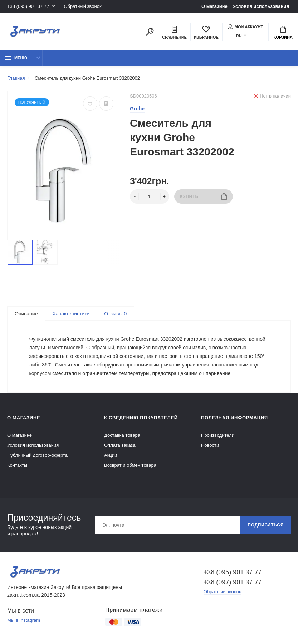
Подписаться (266, 525)
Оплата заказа (120, 445)
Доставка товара (122, 435)
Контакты (17, 465)
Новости (210, 445)
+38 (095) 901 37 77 (28, 6)
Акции (111, 455)
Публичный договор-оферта (37, 455)
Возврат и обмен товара (130, 465)
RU (239, 36)
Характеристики (71, 314)
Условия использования (261, 6)
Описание (26, 314)
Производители (218, 435)
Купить (203, 196)
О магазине (214, 6)
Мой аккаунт (245, 27)
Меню (16, 58)
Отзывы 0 (115, 314)
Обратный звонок (82, 6)
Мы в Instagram (24, 620)
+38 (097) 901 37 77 (233, 582)
